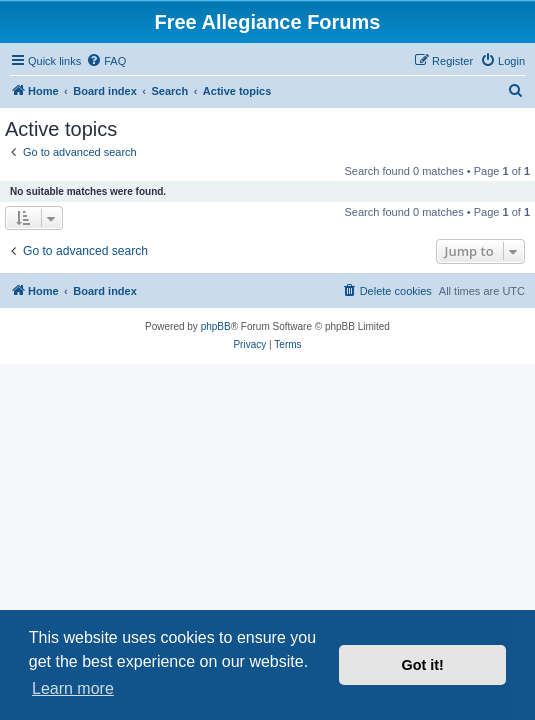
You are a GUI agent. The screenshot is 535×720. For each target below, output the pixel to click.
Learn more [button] (73, 688)
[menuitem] (106, 61)
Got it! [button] (423, 665)
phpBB (216, 326)
